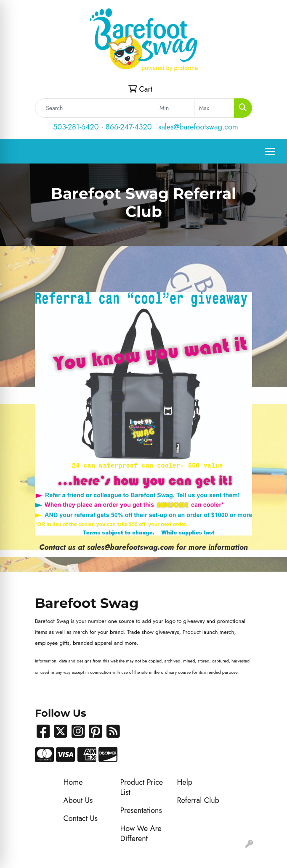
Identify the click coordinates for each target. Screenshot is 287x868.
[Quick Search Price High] (214, 108)
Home (73, 782)
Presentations (141, 810)
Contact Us (81, 818)
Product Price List (142, 787)
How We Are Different (141, 834)
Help (185, 782)
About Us (78, 800)
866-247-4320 (129, 127)
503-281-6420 (76, 127)
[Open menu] (270, 151)
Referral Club (198, 800)
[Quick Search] (95, 108)
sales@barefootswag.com (198, 127)
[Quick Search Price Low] (175, 108)
